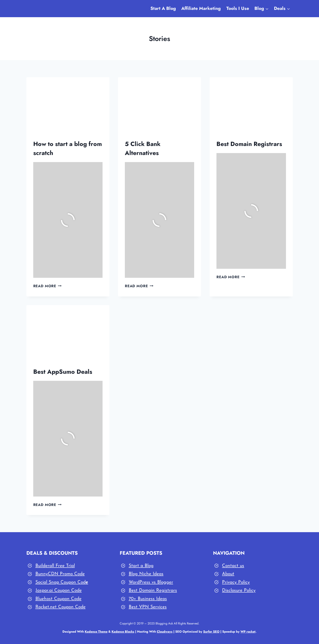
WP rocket (248, 632)
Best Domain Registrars (249, 144)
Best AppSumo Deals (63, 372)
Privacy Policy (236, 582)
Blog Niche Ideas (146, 574)
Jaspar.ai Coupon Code (59, 590)
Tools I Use (238, 8)
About (228, 574)
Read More (48, 286)
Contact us (233, 566)
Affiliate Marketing (201, 8)
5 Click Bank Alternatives (143, 148)
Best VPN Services (148, 607)
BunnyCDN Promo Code (60, 574)
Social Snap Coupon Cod (60, 582)
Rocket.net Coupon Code (60, 607)
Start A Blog (163, 8)
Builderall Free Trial (55, 566)
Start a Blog (141, 566)
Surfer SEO (211, 632)
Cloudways (165, 632)
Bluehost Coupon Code (58, 599)
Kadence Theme (96, 632)
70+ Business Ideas (148, 599)
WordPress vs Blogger (151, 582)
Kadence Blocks (123, 632)
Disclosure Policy (239, 590)
